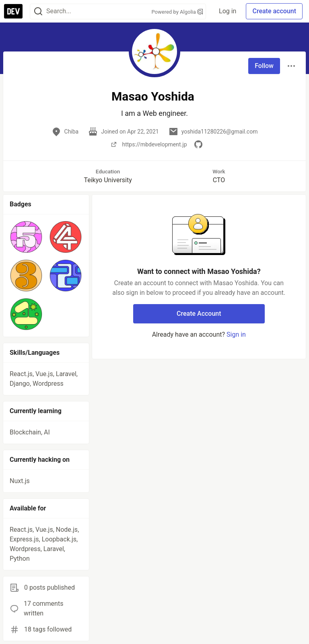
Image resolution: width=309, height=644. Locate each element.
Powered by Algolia (177, 12)
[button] (26, 237)
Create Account (199, 314)
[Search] (38, 11)
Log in (228, 11)
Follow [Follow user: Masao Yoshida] (264, 66)
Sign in (236, 334)
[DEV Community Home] (13, 11)
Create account (274, 11)
